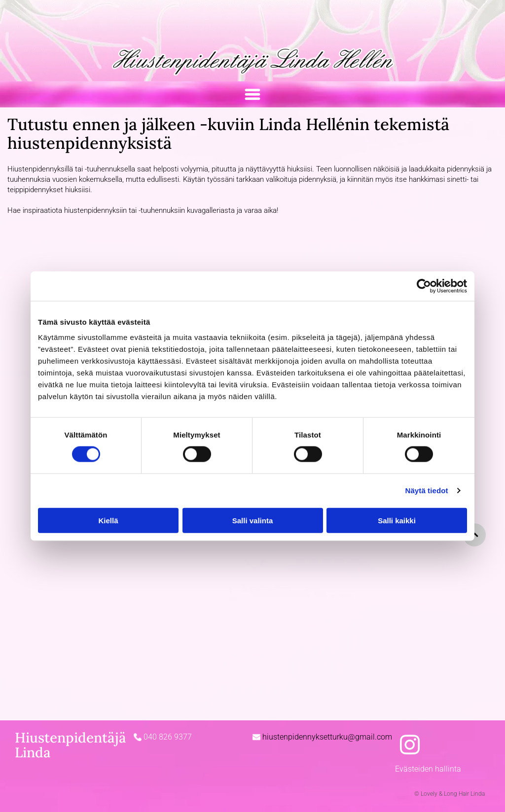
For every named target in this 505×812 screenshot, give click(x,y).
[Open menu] (252, 94)
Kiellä (108, 520)
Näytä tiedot (427, 491)
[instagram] (410, 746)
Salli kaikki (397, 520)
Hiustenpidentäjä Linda (71, 745)
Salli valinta (253, 520)
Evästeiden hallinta (428, 769)
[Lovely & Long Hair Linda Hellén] (71, 558)
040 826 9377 (168, 737)
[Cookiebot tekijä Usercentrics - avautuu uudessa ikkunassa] (424, 286)
